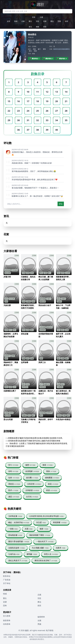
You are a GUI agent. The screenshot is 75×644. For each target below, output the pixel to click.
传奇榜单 (7, 624)
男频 (39, 624)
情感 (16, 21)
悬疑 (34, 49)
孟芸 (60, 49)
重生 (30, 21)
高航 (63, 49)
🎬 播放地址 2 (48, 58)
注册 (41, 17)
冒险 (45, 27)
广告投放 (7, 580)
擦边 (52, 21)
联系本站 (7, 576)
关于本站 (7, 583)
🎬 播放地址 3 (62, 58)
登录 (34, 17)
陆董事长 (67, 49)
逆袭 (45, 21)
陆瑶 (55, 49)
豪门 (39, 49)
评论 (61, 204)
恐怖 (59, 21)
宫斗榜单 (7, 616)
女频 (39, 620)
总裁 (23, 21)
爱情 (44, 49)
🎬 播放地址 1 (34, 58)
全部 (9, 21)
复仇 (30, 27)
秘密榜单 (41, 617)
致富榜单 (7, 620)
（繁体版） (17, 572)
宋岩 (58, 49)
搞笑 (67, 21)
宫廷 (38, 21)
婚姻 (38, 27)
